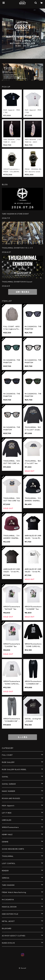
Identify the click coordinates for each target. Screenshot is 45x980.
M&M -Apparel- (8, 806)
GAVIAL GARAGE (9, 784)
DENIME (5, 842)
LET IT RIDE (7, 813)
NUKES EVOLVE (8, 943)
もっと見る (23, 737)
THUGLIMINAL (8, 856)
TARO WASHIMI (8, 885)
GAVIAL (5, 777)
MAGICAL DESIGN (9, 907)
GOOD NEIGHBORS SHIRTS (13, 849)
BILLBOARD (7, 928)
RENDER (5, 871)
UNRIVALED (7, 820)
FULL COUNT (7, 755)
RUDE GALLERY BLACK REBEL (14, 769)
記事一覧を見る (23, 292)
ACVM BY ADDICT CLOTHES (14, 936)
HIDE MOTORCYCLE (10, 914)
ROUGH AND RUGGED (11, 798)
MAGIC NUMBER (9, 791)
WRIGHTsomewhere (10, 827)
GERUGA (6, 878)
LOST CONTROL (9, 863)
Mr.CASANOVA (8, 900)
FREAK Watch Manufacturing (14, 892)
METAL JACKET (8, 921)
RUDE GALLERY (8, 762)
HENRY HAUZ (7, 835)
